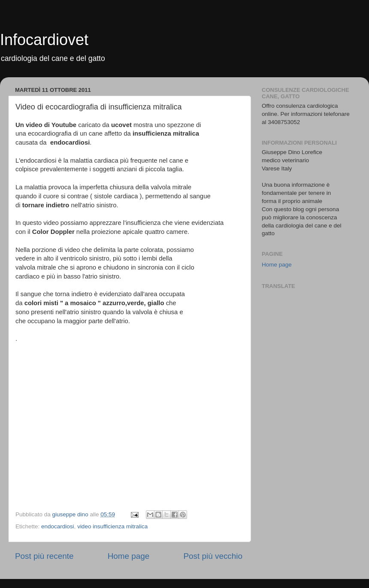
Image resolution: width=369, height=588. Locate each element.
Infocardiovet (44, 40)
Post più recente (44, 556)
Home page (129, 556)
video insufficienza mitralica (112, 526)
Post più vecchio (213, 556)
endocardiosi (58, 526)
